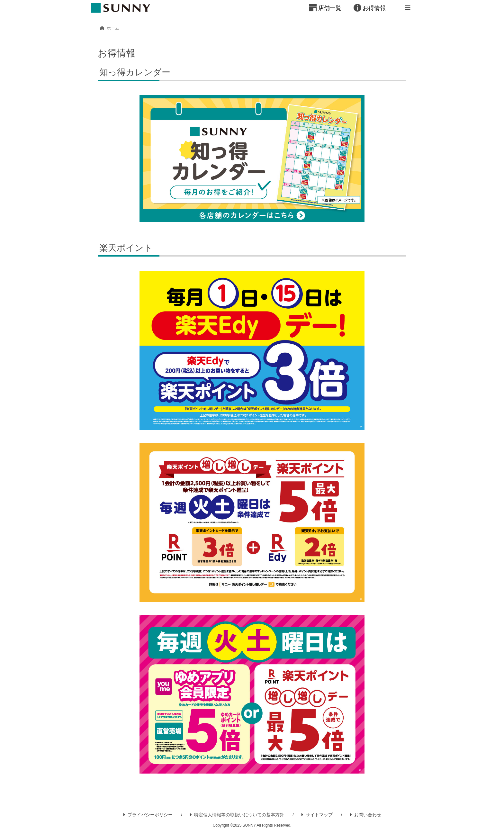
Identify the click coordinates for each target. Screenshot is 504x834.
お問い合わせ (365, 815)
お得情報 (374, 8)
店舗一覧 (330, 8)
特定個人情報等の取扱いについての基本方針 (237, 815)
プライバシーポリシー (148, 815)
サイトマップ (317, 815)
